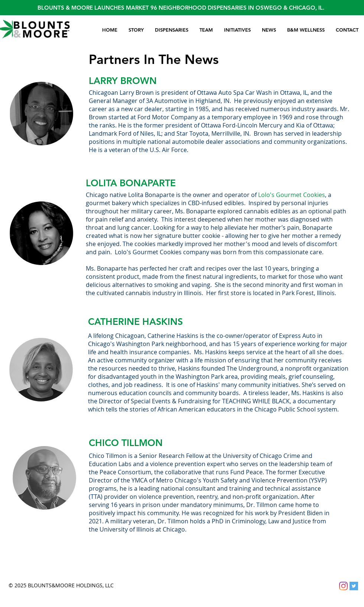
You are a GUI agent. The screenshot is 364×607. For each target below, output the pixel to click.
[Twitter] (354, 586)
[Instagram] (343, 586)
